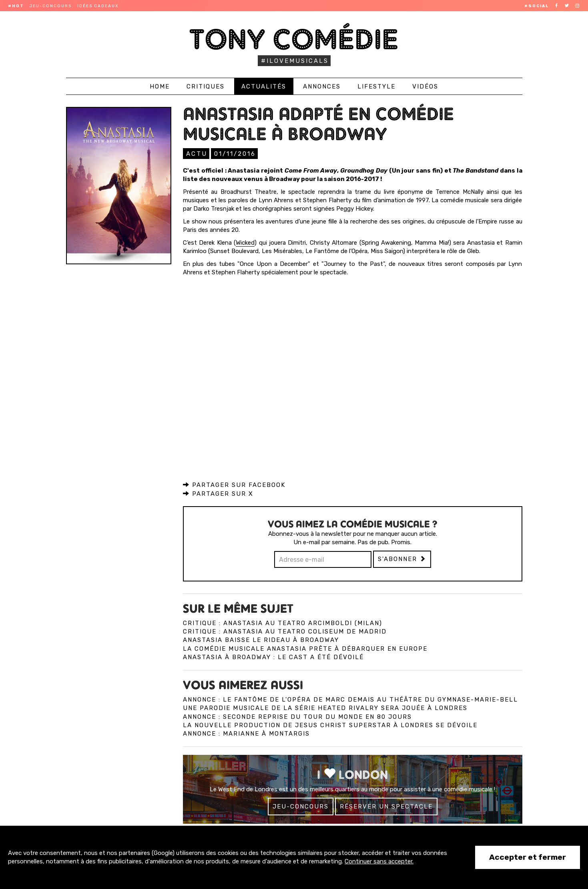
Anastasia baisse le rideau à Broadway (261, 640)
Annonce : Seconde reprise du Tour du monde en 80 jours (297, 716)
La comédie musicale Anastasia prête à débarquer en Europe (305, 648)
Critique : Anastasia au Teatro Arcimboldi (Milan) (283, 623)
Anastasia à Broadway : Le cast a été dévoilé (273, 657)
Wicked (245, 242)
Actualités (264, 86)
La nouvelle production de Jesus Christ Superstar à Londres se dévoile (330, 725)
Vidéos (425, 86)
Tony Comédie (294, 39)
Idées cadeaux (98, 6)
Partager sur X (218, 493)
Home (160, 86)
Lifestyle (376, 86)
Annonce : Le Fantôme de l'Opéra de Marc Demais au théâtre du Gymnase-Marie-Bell (350, 699)
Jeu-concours (51, 6)
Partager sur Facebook (234, 485)
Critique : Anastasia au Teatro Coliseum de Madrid (285, 631)
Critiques (206, 86)
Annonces (322, 86)
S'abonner (402, 559)
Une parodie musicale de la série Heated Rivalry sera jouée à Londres (325, 708)
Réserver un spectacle (386, 806)
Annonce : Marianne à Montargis (246, 733)
